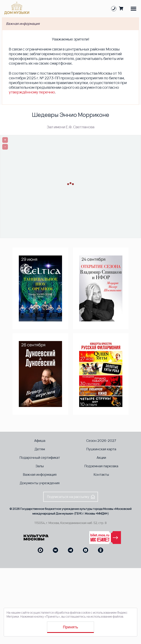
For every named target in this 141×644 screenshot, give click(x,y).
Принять (71, 627)
